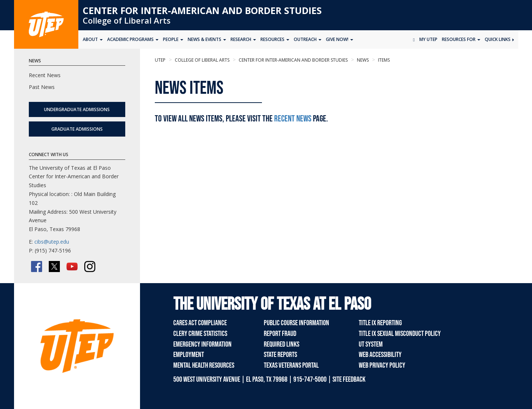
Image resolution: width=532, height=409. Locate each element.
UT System (371, 344)
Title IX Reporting (380, 323)
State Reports (280, 355)
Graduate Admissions (77, 129)
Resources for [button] (461, 39)
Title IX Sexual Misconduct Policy (400, 334)
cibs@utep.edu (52, 242)
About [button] (93, 39)
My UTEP (428, 39)
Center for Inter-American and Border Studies (202, 10)
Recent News (293, 119)
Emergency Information (202, 344)
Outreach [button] (308, 39)
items (383, 60)
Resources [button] (275, 39)
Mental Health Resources (204, 365)
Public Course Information (296, 323)
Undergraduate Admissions (77, 109)
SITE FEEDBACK (349, 379)
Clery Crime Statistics (200, 334)
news (362, 60)
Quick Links (499, 39)
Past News (42, 87)
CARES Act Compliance (200, 323)
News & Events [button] (207, 39)
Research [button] (243, 39)
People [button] (173, 39)
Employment (189, 355)
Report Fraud (280, 334)
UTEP (160, 60)
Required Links (282, 344)
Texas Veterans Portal (291, 365)
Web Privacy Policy (382, 365)
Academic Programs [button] (133, 39)
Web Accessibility (380, 355)
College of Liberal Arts (127, 20)
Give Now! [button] (340, 39)
